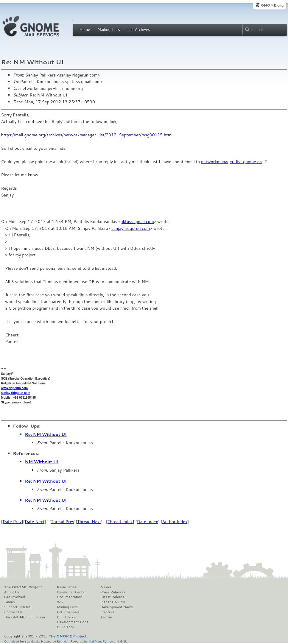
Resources (67, 587)
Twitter (106, 617)
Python (108, 641)
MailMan (95, 641)
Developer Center (71, 592)
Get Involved (15, 597)
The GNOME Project (23, 587)
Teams (10, 602)
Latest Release (112, 597)
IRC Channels (68, 612)
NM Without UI (42, 462)
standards (32, 641)
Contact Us (13, 612)
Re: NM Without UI (46, 434)
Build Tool (65, 627)
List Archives (138, 29)
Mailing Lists (109, 29)
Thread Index (120, 522)
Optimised (12, 641)
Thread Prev (63, 522)
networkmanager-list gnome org (232, 162)
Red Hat (63, 641)
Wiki (61, 602)
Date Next (35, 522)
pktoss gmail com (137, 222)
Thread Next (89, 522)
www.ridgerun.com (15, 388)
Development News (117, 607)
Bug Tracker (67, 617)
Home (85, 29)
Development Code (73, 622)
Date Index (148, 522)
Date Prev (12, 522)
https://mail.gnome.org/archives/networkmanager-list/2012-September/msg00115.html (87, 135)
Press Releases (113, 592)
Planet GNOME (113, 602)
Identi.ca (108, 612)
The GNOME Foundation (25, 617)
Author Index (175, 522)
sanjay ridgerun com (131, 228)
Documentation (70, 597)
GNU (124, 641)
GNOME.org (272, 5)
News (106, 587)
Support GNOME (18, 607)
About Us (12, 592)
